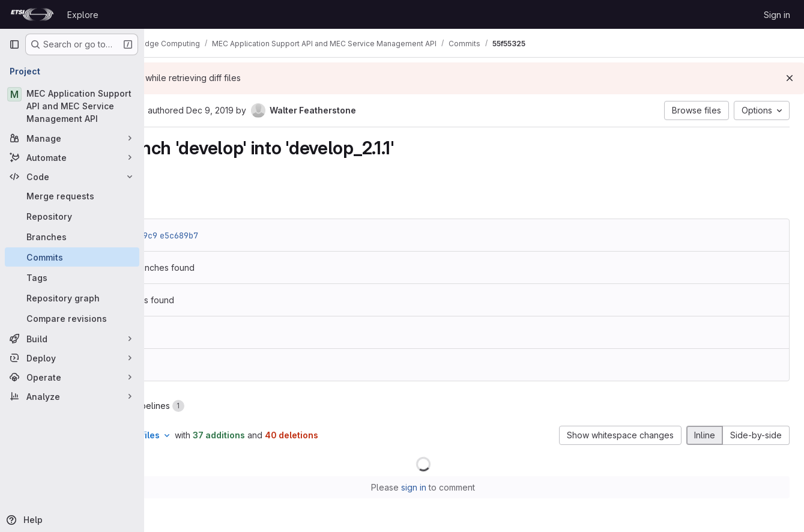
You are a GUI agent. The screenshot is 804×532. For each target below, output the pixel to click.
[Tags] (72, 277)
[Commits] (72, 257)
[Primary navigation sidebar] (14, 44)
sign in (465, 487)
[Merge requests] (72, 196)
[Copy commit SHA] (240, 111)
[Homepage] (32, 14)
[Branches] (72, 237)
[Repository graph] (72, 298)
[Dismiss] (790, 78)
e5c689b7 (280, 235)
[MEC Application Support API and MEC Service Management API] (72, 106)
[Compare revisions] (72, 318)
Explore (83, 15)
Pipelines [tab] (260, 406)
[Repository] (72, 216)
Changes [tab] (193, 406)
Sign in (777, 15)
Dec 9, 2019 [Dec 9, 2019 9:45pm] (311, 110)
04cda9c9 (240, 235)
